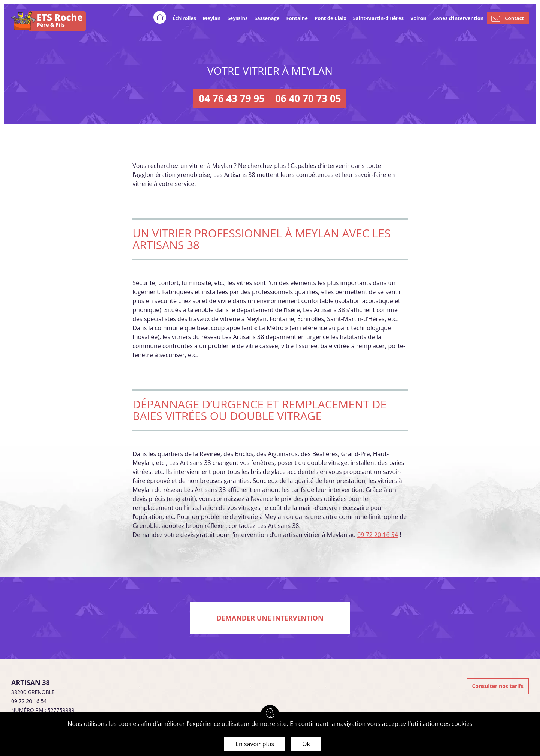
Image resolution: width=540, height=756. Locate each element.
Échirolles (184, 18)
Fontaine (297, 18)
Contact (514, 18)
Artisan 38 (31, 682)
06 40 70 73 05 (308, 98)
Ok (306, 744)
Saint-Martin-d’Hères (378, 18)
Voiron (418, 18)
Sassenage (267, 18)
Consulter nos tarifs (498, 686)
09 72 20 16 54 (378, 535)
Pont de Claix (331, 18)
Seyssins (237, 18)
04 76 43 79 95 (232, 98)
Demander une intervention (270, 618)
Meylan (212, 18)
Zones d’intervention (458, 18)
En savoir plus (255, 744)
